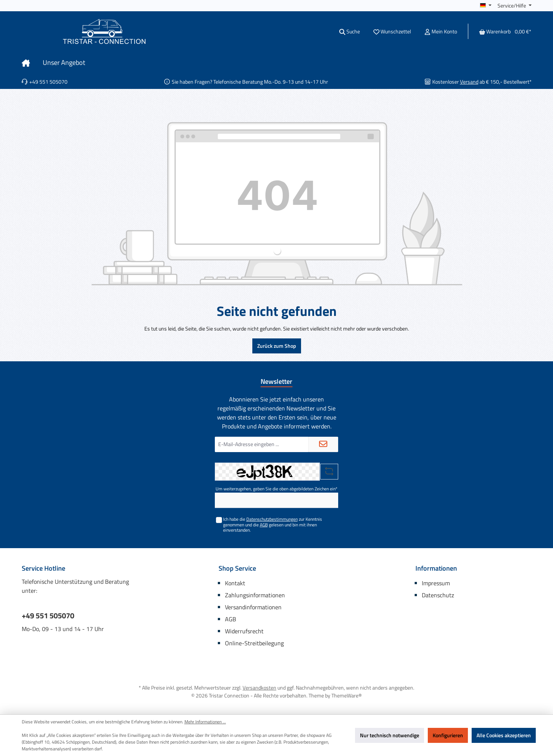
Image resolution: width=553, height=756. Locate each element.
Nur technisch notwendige (390, 735)
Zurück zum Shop (277, 346)
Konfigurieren (448, 735)
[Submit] (323, 444)
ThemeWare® (347, 695)
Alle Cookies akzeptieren (504, 735)
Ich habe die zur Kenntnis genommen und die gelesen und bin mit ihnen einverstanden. (273, 525)
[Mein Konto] (441, 31)
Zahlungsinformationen (255, 595)
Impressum (436, 583)
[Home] (32, 63)
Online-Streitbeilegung (254, 643)
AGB (264, 525)
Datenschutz (438, 595)
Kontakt (235, 583)
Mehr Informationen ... (205, 722)
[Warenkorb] (503, 31)
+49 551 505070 (48, 616)
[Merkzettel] (392, 31)
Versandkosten (259, 688)
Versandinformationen (253, 607)
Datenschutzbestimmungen (272, 519)
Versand (469, 82)
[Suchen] (350, 31)
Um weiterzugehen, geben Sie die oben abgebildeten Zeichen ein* (276, 489)
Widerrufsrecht (244, 631)
